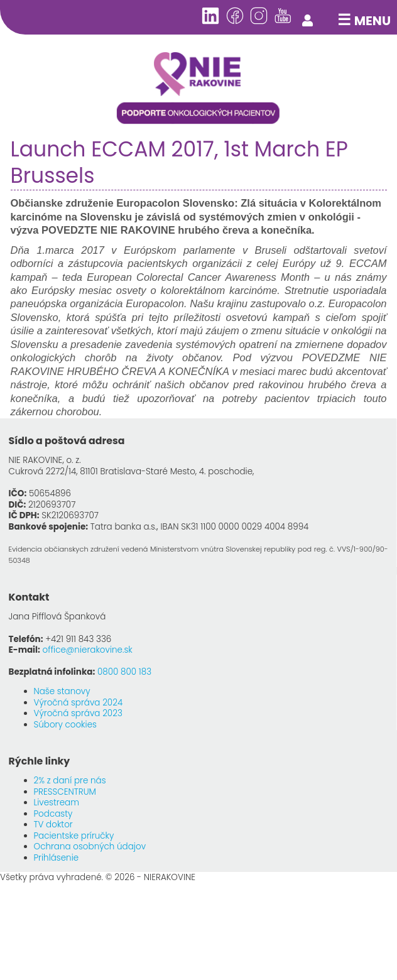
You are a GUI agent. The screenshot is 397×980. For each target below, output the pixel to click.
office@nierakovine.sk (88, 650)
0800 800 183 (124, 672)
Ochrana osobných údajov (90, 847)
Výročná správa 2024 (79, 703)
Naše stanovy (62, 691)
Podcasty (53, 814)
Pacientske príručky (74, 836)
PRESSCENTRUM (65, 792)
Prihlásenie (57, 858)
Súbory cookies (65, 725)
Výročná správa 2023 (78, 713)
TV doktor (53, 825)
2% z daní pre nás (70, 781)
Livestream (57, 803)
